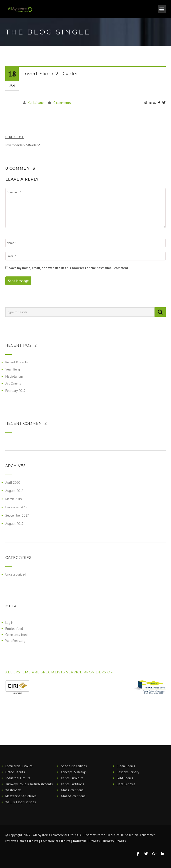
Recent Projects (17, 362)
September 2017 (17, 515)
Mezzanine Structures (21, 796)
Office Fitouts (15, 772)
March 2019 (14, 499)
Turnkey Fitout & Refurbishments (29, 784)
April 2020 (13, 482)
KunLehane (36, 103)
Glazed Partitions (73, 796)
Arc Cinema (13, 384)
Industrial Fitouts (18, 778)
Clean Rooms (126, 766)
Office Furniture (72, 778)
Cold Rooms (125, 778)
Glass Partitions (72, 790)
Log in (9, 623)
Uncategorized (16, 574)
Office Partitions (73, 784)
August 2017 (14, 524)
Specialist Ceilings (74, 766)
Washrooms (13, 790)
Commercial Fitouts (19, 766)
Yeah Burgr (13, 369)
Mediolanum (14, 376)
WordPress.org (15, 641)
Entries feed (14, 629)
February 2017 (15, 391)
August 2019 (14, 491)
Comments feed (16, 635)
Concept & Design (74, 772)
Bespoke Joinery (128, 772)
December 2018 (16, 507)
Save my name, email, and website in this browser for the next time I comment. (69, 268)
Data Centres (126, 784)
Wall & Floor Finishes (21, 802)
